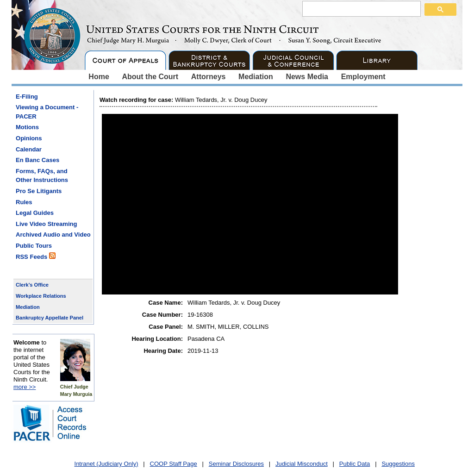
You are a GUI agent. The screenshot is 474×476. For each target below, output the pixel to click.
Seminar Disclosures (236, 464)
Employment (363, 77)
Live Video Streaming (46, 224)
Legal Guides (35, 213)
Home (99, 77)
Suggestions (398, 464)
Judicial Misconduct (302, 464)
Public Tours (34, 246)
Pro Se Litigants (39, 191)
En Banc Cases (37, 160)
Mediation (256, 77)
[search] (361, 8)
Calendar (29, 149)
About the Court (150, 77)
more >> (25, 387)
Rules (24, 202)
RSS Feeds (36, 256)
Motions (27, 127)
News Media (307, 77)
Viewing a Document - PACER (47, 112)
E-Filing (27, 97)
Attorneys (209, 77)
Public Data (355, 464)
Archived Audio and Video (53, 235)
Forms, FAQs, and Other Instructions (42, 176)
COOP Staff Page (174, 464)
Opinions (29, 138)
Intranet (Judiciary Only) (106, 464)
